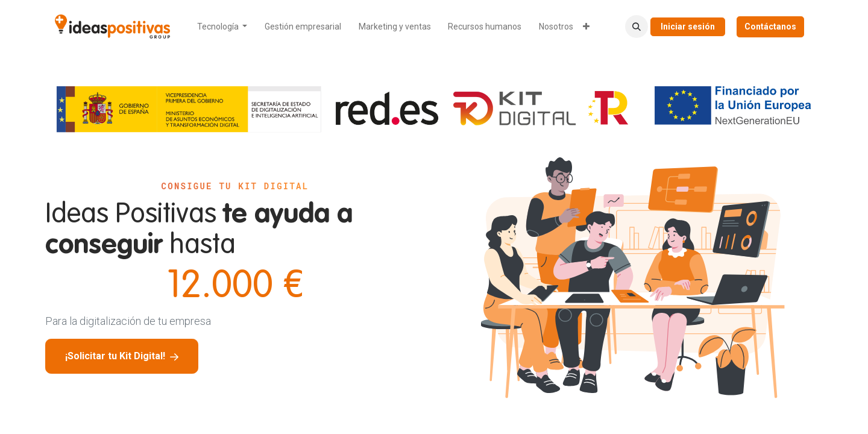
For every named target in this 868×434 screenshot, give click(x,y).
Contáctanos (770, 27)
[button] (637, 27)
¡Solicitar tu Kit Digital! (122, 356)
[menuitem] (222, 27)
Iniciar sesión (688, 27)
